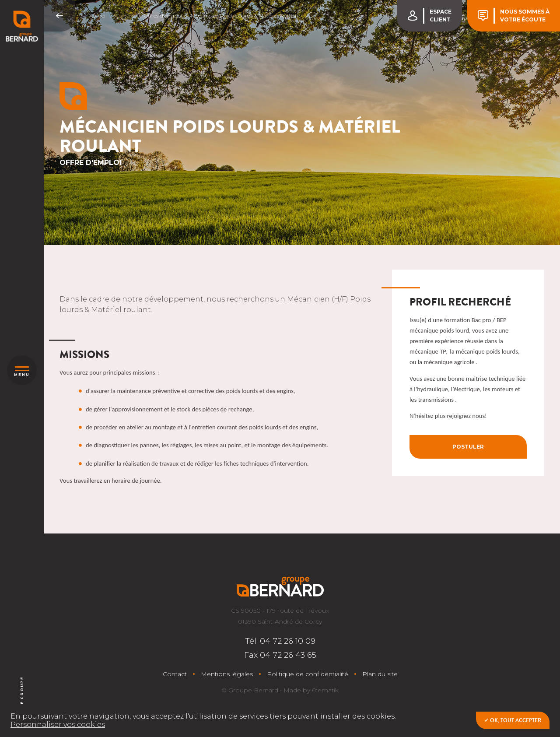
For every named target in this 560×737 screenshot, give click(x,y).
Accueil (98, 16)
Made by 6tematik (311, 690)
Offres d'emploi (163, 16)
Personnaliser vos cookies (58, 725)
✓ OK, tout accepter (513, 720)
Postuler (468, 447)
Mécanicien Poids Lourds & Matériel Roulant (246, 16)
